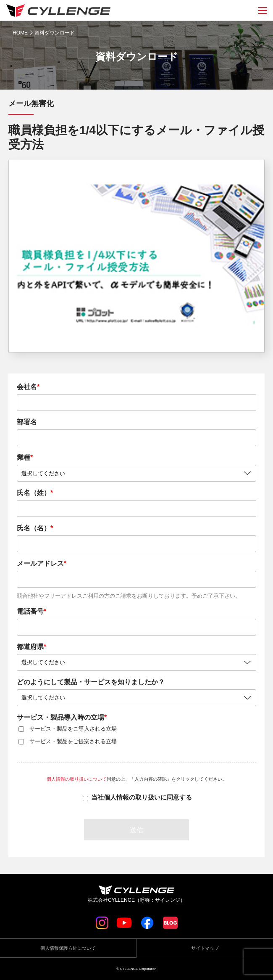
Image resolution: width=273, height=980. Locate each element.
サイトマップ (205, 948)
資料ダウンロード (55, 33)
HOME (20, 33)
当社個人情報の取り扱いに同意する (142, 797)
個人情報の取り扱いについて (77, 779)
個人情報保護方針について (68, 948)
